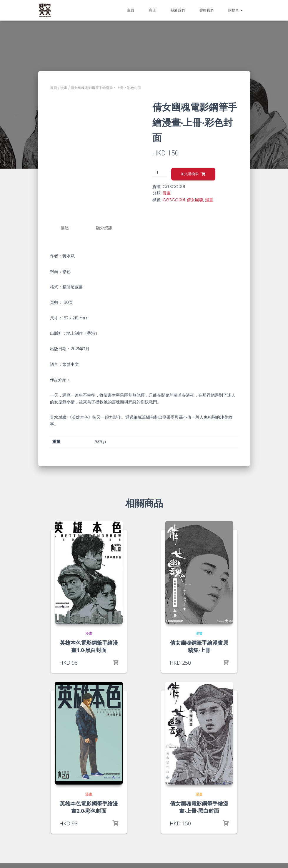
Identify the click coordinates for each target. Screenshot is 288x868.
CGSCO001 (174, 200)
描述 (65, 228)
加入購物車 (190, 174)
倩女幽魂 (195, 200)
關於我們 (178, 10)
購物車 (235, 10)
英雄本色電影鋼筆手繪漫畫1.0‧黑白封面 (89, 646)
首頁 (54, 88)
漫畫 (64, 88)
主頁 (131, 10)
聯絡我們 (207, 10)
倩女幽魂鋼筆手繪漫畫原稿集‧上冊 (199, 646)
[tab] (69, 228)
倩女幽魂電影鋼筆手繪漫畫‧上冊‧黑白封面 (199, 807)
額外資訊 (104, 228)
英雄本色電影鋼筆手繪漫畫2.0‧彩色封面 (89, 807)
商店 (152, 10)
